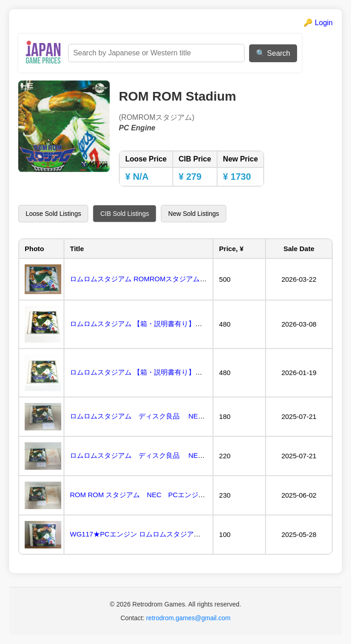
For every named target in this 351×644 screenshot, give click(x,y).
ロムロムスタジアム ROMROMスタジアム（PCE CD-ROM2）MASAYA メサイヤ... (197, 279)
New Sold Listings (194, 214)
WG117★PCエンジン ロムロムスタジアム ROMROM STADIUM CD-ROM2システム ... (203, 534)
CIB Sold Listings (125, 214)
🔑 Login (318, 23)
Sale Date (299, 249)
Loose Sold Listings (53, 214)
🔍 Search (273, 53)
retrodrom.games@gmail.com (189, 618)
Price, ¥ (231, 249)
